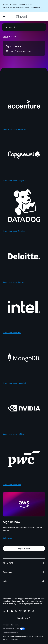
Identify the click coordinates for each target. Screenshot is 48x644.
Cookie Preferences (11, 632)
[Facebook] (8, 611)
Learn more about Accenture (14, 130)
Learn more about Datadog (14, 231)
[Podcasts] (29, 611)
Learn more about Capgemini (15, 180)
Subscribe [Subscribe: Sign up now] (7, 538)
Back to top (24, 618)
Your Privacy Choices (14, 629)
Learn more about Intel (12, 332)
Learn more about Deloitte (14, 282)
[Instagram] (16, 611)
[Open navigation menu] (4, 16)
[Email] (33, 611)
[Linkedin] (12, 611)
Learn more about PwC (12, 484)
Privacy (6, 625)
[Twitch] (20, 611)
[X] (4, 611)
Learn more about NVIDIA (13, 434)
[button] (12, 27)
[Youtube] (25, 611)
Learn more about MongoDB (14, 383)
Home (6, 36)
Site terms (15, 625)
